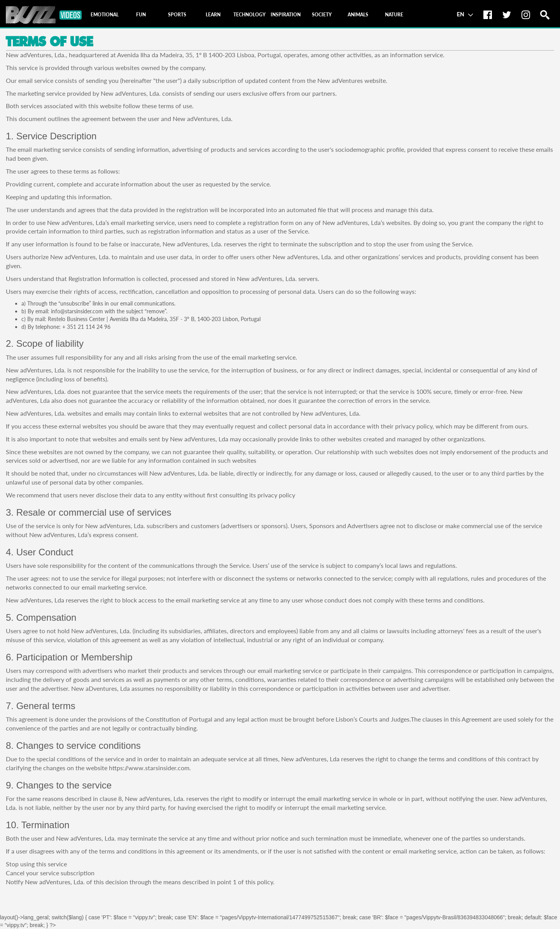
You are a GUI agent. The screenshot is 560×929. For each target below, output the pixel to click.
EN (465, 14)
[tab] (105, 15)
